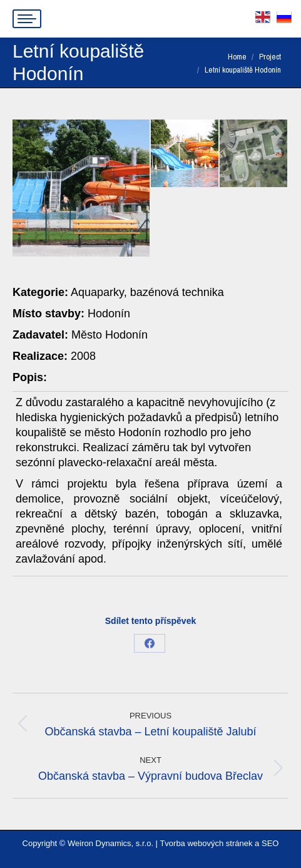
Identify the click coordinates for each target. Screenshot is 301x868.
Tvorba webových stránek (206, 843)
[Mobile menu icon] (27, 19)
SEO (270, 843)
